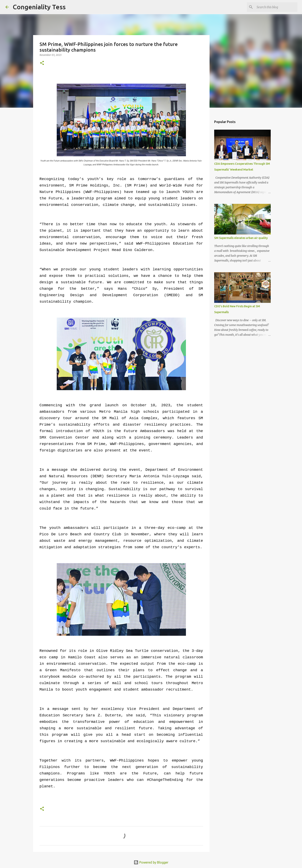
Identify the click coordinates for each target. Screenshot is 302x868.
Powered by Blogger (151, 862)
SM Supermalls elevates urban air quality (241, 238)
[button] (42, 63)
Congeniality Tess (39, 7)
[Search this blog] (276, 7)
